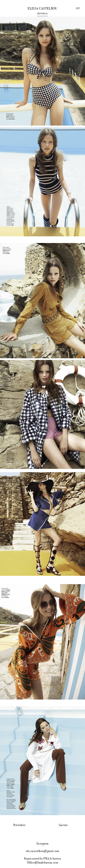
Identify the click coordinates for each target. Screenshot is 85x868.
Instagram (42, 843)
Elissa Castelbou (42, 9)
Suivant (63, 825)
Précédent (19, 825)
